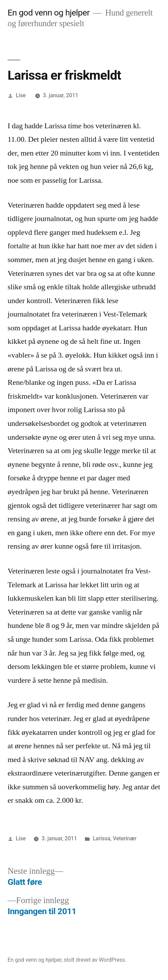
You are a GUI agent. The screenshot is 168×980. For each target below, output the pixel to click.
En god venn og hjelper (49, 13)
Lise (21, 95)
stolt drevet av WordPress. (95, 960)
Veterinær (125, 838)
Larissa (102, 838)
